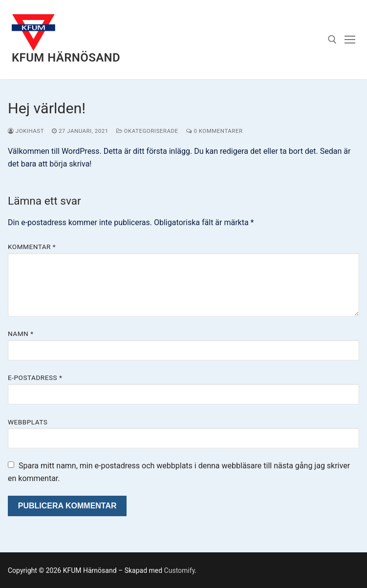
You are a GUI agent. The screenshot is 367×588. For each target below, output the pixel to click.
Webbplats (28, 422)
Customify (180, 570)
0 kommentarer (215, 131)
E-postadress (35, 378)
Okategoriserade (147, 131)
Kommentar (32, 247)
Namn (21, 334)
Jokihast (26, 131)
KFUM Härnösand (66, 58)
